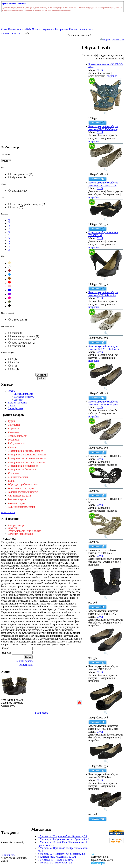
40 (9, 232)
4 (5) (13, 366)
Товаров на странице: (109, 59)
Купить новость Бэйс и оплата (24, 531)
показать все (8, 512)
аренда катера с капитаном (14, 3)
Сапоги (12, 447)
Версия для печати (112, 40)
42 (9, 238)
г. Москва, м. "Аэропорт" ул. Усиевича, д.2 (61, 854)
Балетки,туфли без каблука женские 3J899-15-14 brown (104, 348)
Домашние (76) (18, 191)
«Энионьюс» (8, 855)
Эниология (14, 425)
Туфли (11, 421)
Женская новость (24, 394)
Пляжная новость (17, 436)
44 (9, 244)
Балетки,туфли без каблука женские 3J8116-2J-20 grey (103, 403)
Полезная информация (20, 534)
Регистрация (26, 665)
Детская (19, 400)
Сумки (11, 406)
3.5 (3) (14, 362)
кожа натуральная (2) (22, 343)
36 (9, 220)
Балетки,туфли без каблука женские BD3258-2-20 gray (103, 128)
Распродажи (62, 29)
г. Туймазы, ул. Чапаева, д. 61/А (55, 860)
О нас (4, 29)
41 (9, 235)
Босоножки (14, 440)
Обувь (11, 391)
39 (9, 229)
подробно (112, 76)
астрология (14, 428)
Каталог (73, 29)
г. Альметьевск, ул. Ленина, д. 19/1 (57, 857)
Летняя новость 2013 (19, 496)
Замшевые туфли (17, 499)
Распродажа (42, 713)
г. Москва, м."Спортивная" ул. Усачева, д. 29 (62, 836)
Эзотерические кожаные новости (26, 451)
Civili (100, 70)
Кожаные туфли (17, 503)
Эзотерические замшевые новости (27, 455)
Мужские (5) (17, 177)
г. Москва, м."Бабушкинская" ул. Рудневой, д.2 (64, 839)
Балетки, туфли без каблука (23, 492)
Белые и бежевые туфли (21, 488)
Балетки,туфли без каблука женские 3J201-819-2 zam (103, 184)
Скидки (83, 29)
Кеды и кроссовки (18, 477)
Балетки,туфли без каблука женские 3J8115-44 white (103, 294)
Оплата (36, 29)
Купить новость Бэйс (20, 29)
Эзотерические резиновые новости (27, 458)
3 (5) (13, 359)
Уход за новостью (18, 403)
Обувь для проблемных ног (23, 484)
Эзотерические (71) (21, 174)
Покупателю (48, 29)
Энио (90, 29)
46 (9, 249)
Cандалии (13, 432)
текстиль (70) (17, 346)
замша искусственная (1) (24, 336)
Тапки (11, 481)
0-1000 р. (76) (18, 320)
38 (9, 226)
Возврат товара (16, 525)
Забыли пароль (24, 661)
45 (9, 247)
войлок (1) (16, 333)
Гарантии (13, 528)
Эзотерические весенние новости (26, 462)
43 (9, 241)
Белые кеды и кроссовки (21, 507)
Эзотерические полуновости (24, 466)
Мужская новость (24, 397)
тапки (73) (16, 207)
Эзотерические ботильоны (22, 469)
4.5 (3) (14, 369)
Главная (6, 34)
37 (9, 223)
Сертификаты (15, 408)
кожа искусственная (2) (23, 339)
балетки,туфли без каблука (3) (27, 204)
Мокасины (14, 473)
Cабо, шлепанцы (17, 443)
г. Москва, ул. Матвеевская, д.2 (55, 863)
